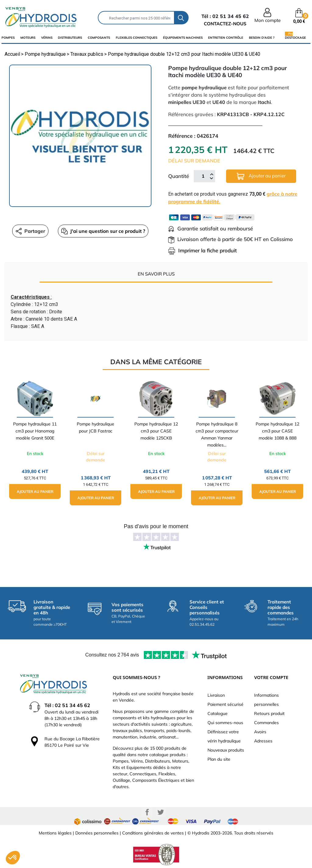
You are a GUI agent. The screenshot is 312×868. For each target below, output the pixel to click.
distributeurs (70, 38)
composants (99, 38)
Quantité (179, 176)
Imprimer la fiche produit (202, 250)
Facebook (147, 812)
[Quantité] (203, 176)
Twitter (161, 812)
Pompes (8, 38)
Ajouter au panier (261, 176)
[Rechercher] (136, 18)
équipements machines (183, 38)
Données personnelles (97, 833)
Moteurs (28, 38)
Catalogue (218, 713)
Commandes (266, 723)
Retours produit (269, 713)
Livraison (216, 695)
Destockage (295, 37)
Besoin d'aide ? (262, 38)
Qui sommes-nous (225, 723)
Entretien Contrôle (226, 38)
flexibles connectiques (136, 38)
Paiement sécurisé (225, 704)
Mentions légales (55, 833)
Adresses (263, 741)
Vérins (47, 38)
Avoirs (260, 732)
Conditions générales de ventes (153, 833)
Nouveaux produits (226, 750)
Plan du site (219, 759)
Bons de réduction (272, 750)
